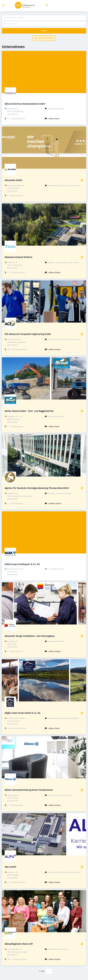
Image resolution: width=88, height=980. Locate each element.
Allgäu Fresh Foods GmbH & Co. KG (22, 713)
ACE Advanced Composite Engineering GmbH (28, 334)
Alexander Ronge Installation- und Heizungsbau (30, 636)
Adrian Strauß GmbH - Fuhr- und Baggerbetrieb (29, 411)
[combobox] (44, 18)
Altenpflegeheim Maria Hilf (19, 944)
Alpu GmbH (10, 867)
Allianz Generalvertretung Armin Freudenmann (29, 790)
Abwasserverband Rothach (18, 257)
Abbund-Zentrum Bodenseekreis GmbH (25, 104)
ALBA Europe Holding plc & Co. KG (22, 564)
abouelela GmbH (13, 180)
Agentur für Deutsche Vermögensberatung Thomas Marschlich (37, 488)
